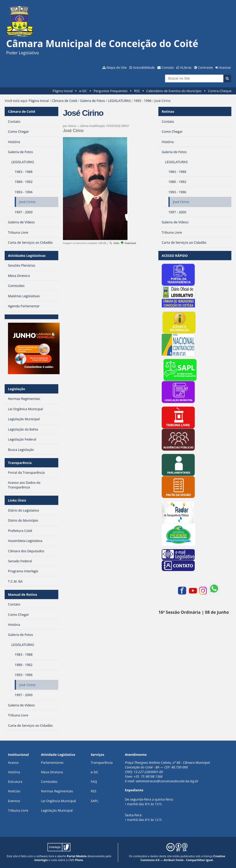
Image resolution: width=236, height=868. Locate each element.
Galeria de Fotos (92, 101)
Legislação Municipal (57, 810)
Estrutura (15, 782)
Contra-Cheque (220, 91)
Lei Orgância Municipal (58, 801)
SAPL (95, 801)
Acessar (225, 67)
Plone (79, 860)
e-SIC (83, 91)
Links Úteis (17, 500)
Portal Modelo (77, 856)
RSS (137, 91)
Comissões (49, 782)
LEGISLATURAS (119, 101)
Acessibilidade (144, 67)
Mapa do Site (117, 67)
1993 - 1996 (143, 101)
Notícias (14, 791)
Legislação (17, 389)
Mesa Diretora (52, 772)
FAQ (94, 782)
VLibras (186, 67)
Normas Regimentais (57, 791)
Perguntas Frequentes (111, 91)
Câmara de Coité (64, 101)
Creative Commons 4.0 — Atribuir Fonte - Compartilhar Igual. (183, 858)
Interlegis (41, 860)
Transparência (20, 463)
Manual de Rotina (23, 594)
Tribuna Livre (18, 810)
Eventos (14, 801)
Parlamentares (52, 762)
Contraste (205, 67)
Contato (168, 67)
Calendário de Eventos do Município (174, 91)
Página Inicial (63, 91)
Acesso (13, 762)
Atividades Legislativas (27, 256)
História (14, 772)
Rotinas (168, 111)
